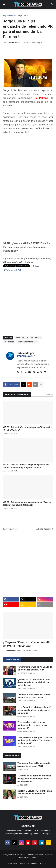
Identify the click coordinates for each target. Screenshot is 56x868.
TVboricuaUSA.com (34, 855)
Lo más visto (12, 660)
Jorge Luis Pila (24, 15)
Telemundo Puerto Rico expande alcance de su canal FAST (34, 696)
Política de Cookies (28, 863)
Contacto (44, 863)
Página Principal (9, 15)
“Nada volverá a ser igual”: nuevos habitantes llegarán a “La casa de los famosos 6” (35, 740)
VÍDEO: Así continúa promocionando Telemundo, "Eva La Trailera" (27, 429)
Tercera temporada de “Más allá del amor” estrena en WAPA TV (35, 668)
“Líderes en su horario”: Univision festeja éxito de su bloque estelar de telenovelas (34, 779)
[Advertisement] (29, 52)
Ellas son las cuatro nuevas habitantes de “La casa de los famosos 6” (32, 725)
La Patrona (36, 338)
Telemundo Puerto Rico (27, 342)
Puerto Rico (9, 342)
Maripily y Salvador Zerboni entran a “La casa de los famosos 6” (35, 792)
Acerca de (12, 863)
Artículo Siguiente (44, 529)
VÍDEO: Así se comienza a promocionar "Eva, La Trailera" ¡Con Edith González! (27, 504)
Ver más (49, 394)
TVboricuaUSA (26, 356)
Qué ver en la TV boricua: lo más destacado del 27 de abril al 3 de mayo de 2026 (34, 682)
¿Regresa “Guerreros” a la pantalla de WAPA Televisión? (27, 644)
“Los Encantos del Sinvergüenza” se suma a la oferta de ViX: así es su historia (34, 710)
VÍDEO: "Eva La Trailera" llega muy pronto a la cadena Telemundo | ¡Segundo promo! (26, 466)
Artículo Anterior (11, 529)
